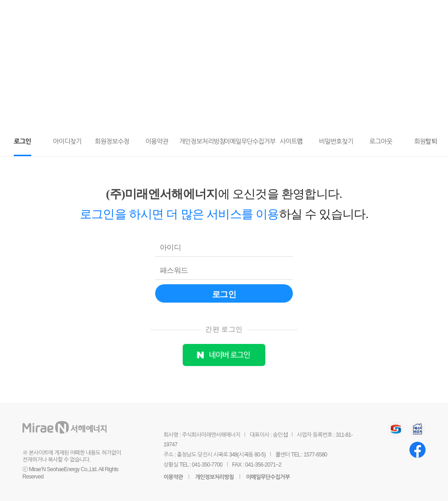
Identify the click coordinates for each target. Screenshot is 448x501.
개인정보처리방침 (215, 477)
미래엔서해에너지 (78, 14)
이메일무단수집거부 (268, 477)
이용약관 (173, 477)
